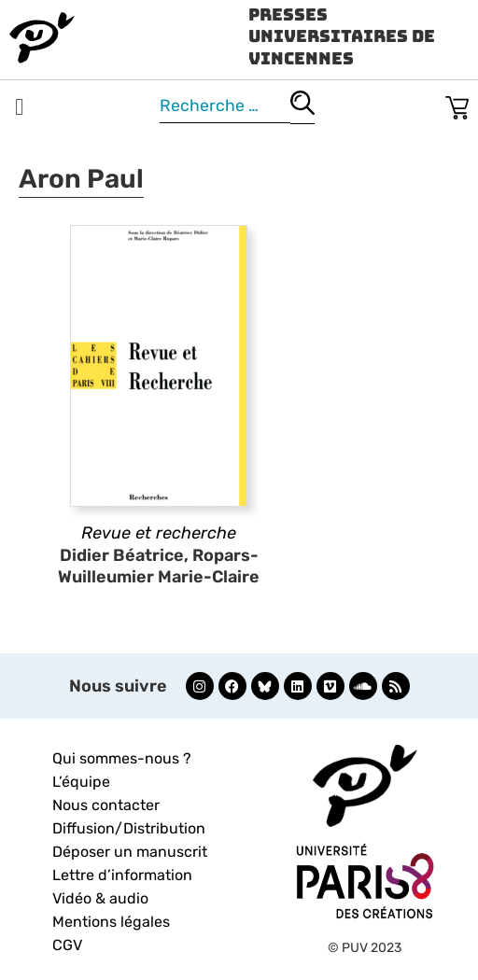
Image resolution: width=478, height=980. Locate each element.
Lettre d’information (122, 875)
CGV (67, 945)
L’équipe (81, 782)
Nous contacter (106, 805)
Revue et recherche (159, 533)
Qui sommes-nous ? (122, 758)
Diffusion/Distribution (129, 828)
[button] (20, 107)
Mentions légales (111, 922)
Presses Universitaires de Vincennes (342, 36)
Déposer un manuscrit (130, 852)
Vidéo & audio (100, 898)
